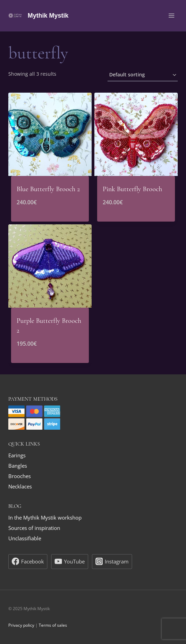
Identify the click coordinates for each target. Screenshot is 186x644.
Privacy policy (21, 625)
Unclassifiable (25, 538)
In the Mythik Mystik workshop (45, 517)
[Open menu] (171, 15)
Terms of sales (53, 625)
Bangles (18, 466)
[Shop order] (143, 75)
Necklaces (20, 486)
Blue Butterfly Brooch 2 (48, 189)
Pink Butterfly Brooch (132, 189)
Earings (17, 455)
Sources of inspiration (34, 528)
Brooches (20, 476)
